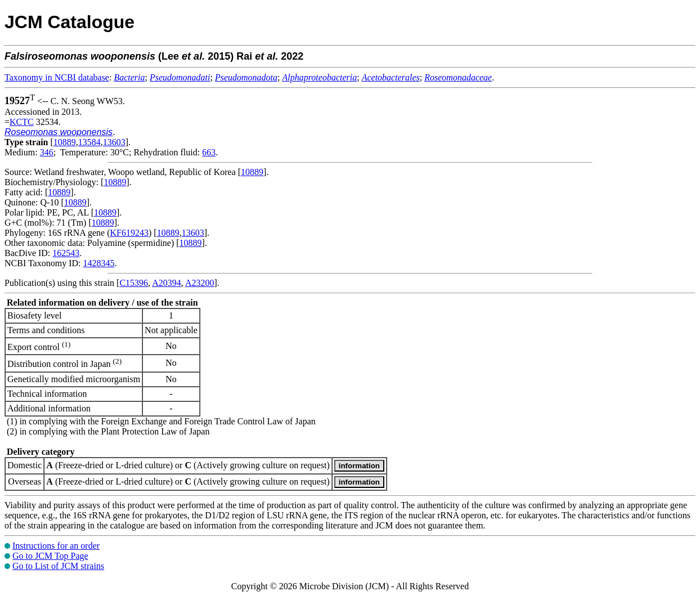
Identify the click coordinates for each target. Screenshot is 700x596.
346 (47, 152)
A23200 (200, 283)
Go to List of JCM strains (58, 566)
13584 (89, 142)
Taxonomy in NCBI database (57, 77)
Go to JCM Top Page (50, 556)
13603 (114, 142)
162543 (66, 253)
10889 (65, 142)
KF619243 (129, 233)
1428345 (98, 263)
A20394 (167, 283)
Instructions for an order (56, 546)
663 (209, 152)
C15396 (134, 283)
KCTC (22, 122)
